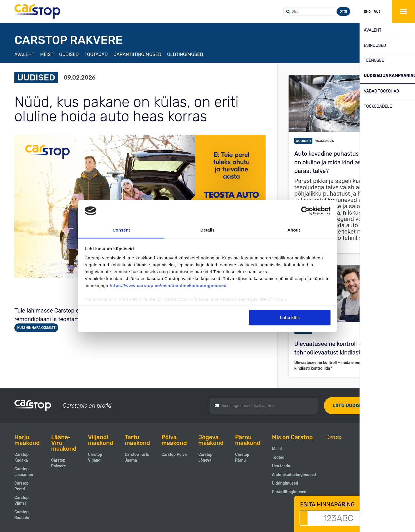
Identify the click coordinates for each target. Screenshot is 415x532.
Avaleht (24, 54)
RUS (377, 11)
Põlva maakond (174, 440)
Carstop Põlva (174, 454)
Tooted (278, 457)
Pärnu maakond (248, 440)
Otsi (343, 11)
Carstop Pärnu (242, 457)
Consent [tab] (121, 230)
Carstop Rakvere (58, 463)
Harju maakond (27, 440)
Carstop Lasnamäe (24, 472)
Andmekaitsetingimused (294, 475)
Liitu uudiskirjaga (357, 405)
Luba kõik (290, 318)
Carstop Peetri (21, 486)
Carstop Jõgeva (205, 457)
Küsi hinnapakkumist (36, 328)
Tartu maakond (137, 440)
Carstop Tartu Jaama (137, 457)
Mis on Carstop (292, 437)
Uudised (69, 54)
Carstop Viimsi (21, 500)
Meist (47, 54)
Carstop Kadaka (21, 457)
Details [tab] (207, 230)
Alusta (392, 518)
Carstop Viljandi (95, 457)
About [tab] (294, 230)
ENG (368, 11)
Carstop (334, 437)
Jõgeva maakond (211, 440)
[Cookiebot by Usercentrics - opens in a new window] (305, 211)
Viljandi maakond (101, 440)
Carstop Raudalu (22, 515)
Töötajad (96, 54)
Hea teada (281, 466)
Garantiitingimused (137, 54)
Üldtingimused (185, 54)
